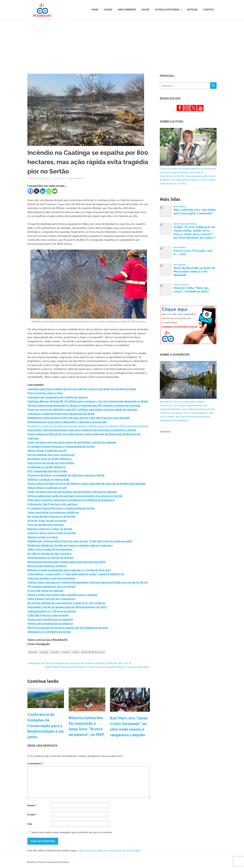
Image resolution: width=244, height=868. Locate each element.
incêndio (55, 652)
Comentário (35, 763)
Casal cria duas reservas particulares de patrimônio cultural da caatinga (72, 442)
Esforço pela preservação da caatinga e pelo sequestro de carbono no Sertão (75, 496)
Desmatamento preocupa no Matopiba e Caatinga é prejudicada (67, 422)
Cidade (108, 10)
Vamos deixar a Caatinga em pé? (47, 450)
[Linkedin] (43, 191)
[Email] (55, 191)
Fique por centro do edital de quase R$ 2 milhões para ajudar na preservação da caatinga (82, 409)
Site (30, 824)
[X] (36, 191)
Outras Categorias (169, 10)
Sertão (76, 652)
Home (95, 10)
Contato (208, 10)
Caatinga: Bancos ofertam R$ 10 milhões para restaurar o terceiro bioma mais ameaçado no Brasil (88, 401)
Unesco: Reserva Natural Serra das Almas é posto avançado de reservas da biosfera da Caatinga (86, 483)
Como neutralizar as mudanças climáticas (53, 512)
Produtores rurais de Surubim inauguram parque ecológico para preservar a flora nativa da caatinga (88, 426)
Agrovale (33, 652)
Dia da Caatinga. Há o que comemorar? (51, 455)
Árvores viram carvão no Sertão (47, 521)
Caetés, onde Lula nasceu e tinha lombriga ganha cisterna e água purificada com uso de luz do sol (88, 582)
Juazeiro (66, 652)
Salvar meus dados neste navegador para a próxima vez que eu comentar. (72, 832)
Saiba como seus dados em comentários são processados (109, 850)
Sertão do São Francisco (93, 652)
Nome (32, 805)
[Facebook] (30, 191)
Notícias (192, 10)
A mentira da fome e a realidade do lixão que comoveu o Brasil (66, 475)
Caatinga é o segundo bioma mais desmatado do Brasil (61, 414)
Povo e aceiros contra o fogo (45, 393)
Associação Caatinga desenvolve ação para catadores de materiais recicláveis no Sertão (82, 430)
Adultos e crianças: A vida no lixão (48, 479)
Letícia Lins (59, 178)
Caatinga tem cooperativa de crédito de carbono (58, 397)
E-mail (32, 814)
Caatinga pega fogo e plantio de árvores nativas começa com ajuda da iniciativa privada (82, 389)
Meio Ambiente (127, 10)
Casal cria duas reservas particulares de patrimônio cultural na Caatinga (72, 492)
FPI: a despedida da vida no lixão (47, 471)
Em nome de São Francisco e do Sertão (51, 516)
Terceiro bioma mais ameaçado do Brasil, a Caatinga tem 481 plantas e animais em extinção (84, 405)
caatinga (44, 652)
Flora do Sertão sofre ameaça (46, 525)
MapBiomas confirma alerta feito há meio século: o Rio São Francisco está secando (79, 418)
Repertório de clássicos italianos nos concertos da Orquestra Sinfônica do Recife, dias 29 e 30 (80, 663)
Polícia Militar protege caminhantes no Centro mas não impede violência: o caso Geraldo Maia (96, 667)
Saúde (145, 10)
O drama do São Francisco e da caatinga (52, 504)
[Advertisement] (122, 43)
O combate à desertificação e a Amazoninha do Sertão (61, 446)
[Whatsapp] (49, 191)
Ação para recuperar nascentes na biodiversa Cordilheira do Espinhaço (71, 500)
